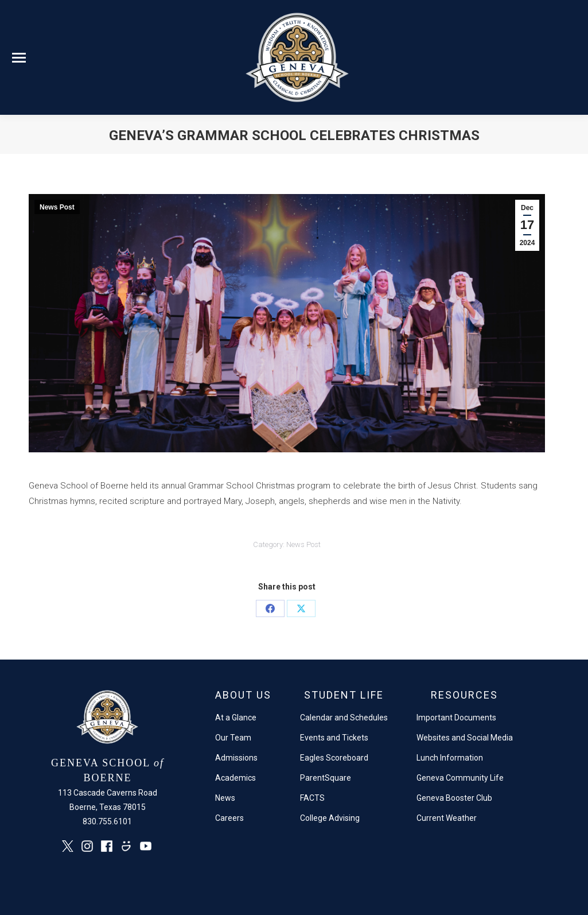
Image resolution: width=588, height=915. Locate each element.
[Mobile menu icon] (19, 58)
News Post (57, 207)
